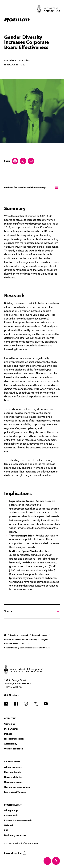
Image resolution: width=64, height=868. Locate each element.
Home (5, 635)
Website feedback (13, 749)
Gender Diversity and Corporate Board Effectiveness (27, 648)
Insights (44, 639)
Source (8, 611)
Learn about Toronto (15, 792)
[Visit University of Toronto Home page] (49, 9)
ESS (6, 830)
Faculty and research (19, 635)
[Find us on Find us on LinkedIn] (6, 704)
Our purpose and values (17, 787)
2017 (24, 644)
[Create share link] (31, 161)
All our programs (13, 767)
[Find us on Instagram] (26, 704)
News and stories (13, 777)
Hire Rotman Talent (14, 739)
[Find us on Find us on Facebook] (16, 704)
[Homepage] (17, 20)
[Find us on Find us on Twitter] (36, 704)
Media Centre (11, 729)
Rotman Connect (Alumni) (18, 820)
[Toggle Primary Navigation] (47, 861)
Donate (8, 734)
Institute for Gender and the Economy (25, 188)
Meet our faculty (13, 772)
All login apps (11, 811)
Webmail (9, 825)
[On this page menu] (32, 187)
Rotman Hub (11, 815)
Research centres (40, 635)
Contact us (10, 724)
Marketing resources (15, 835)
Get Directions (12, 695)
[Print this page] (15, 161)
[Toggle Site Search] (56, 861)
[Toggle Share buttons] (23, 161)
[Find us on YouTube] (46, 704)
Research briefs (11, 644)
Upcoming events (13, 782)
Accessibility (11, 744)
